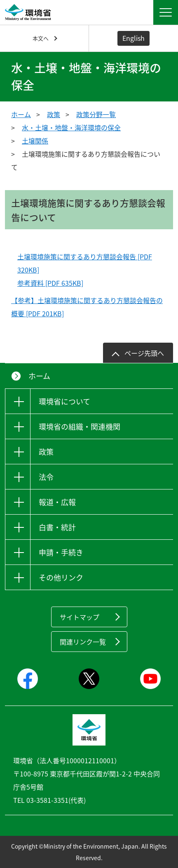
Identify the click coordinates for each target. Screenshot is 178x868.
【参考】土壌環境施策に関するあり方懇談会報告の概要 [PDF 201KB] (87, 307)
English (133, 38)
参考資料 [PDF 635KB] (50, 283)
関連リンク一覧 (83, 642)
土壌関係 (35, 141)
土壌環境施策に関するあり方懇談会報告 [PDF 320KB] (85, 263)
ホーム (21, 114)
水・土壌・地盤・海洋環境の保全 (71, 127)
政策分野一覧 (96, 114)
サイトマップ (80, 617)
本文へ (41, 38)
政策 (54, 114)
